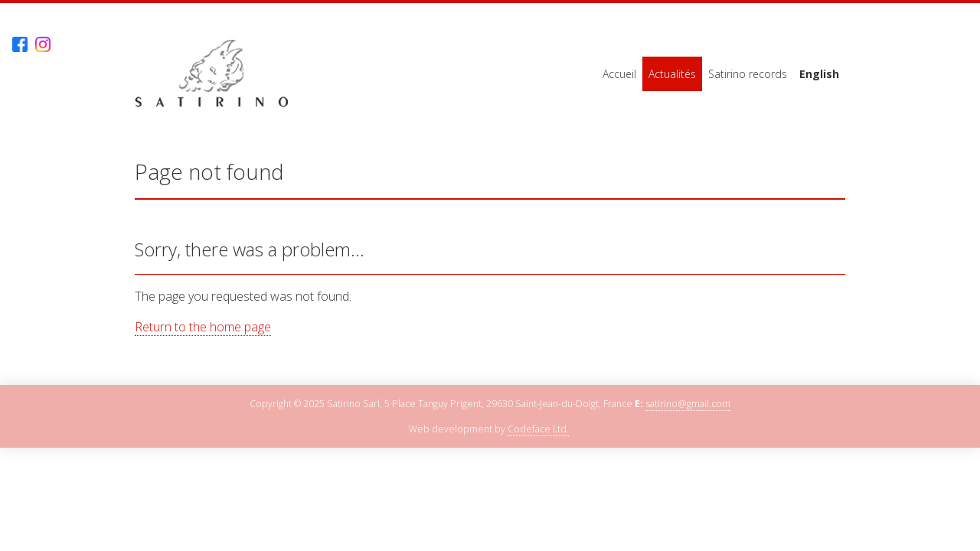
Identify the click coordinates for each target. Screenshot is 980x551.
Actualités (672, 74)
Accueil (619, 74)
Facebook (20, 45)
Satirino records (748, 74)
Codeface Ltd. (538, 429)
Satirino (211, 74)
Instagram (43, 45)
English (819, 74)
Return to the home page (203, 327)
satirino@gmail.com (688, 404)
